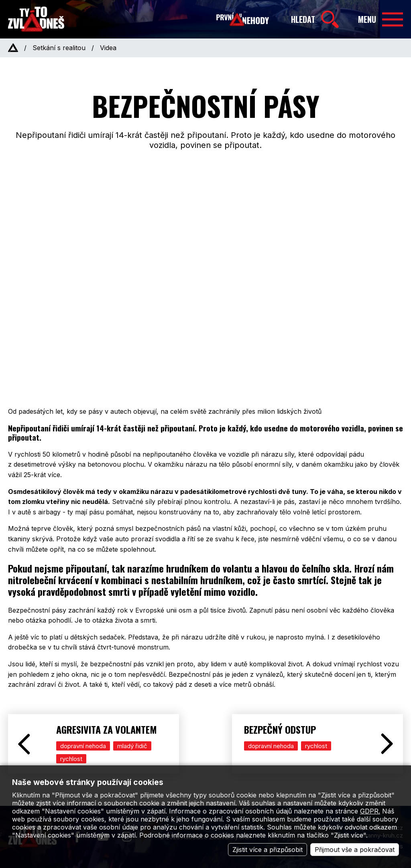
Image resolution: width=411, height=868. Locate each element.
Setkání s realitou (59, 48)
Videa (108, 48)
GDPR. (370, 811)
